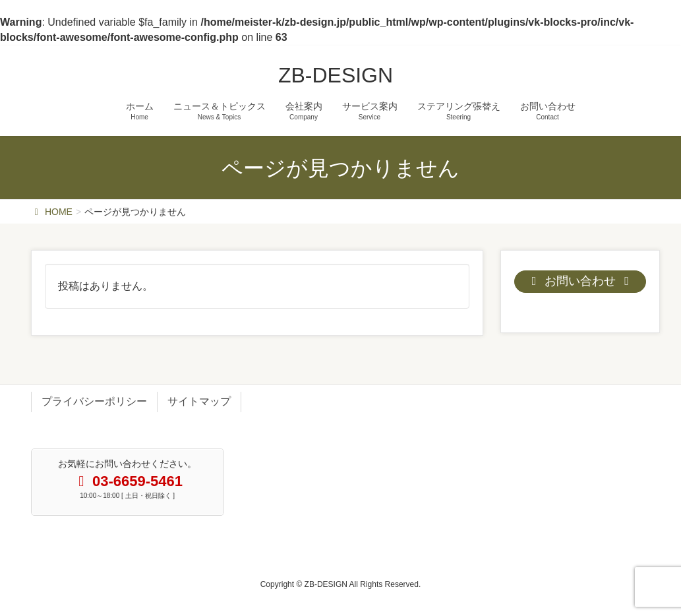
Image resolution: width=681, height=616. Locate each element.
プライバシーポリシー (94, 401)
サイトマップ (199, 401)
